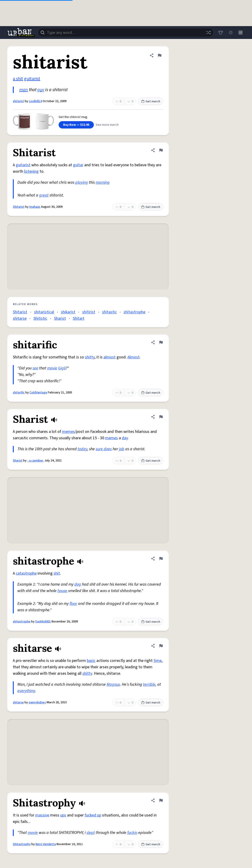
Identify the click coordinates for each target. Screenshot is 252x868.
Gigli (62, 368)
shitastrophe (134, 312)
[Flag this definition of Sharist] (161, 417)
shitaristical (44, 312)
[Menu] (241, 33)
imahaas (35, 207)
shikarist (68, 312)
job (122, 449)
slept (91, 833)
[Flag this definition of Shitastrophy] (161, 800)
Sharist (60, 318)
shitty (90, 357)
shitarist (18, 101)
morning (103, 182)
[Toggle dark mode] (230, 33)
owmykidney (37, 702)
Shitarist (19, 207)
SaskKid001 (43, 622)
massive (42, 815)
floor (73, 604)
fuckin (132, 833)
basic (91, 661)
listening (31, 171)
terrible (149, 684)
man (24, 90)
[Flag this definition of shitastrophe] (161, 559)
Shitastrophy (22, 844)
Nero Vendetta (46, 844)
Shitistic (40, 318)
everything (26, 691)
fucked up (93, 815)
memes (68, 432)
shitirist (89, 312)
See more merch (107, 125)
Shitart (79, 318)
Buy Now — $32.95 (76, 125)
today (82, 449)
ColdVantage (38, 393)
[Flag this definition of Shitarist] (161, 150)
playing (82, 182)
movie (52, 368)
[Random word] (208, 33)
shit (57, 573)
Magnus (113, 684)
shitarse (20, 318)
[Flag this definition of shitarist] (160, 55)
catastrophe (26, 573)
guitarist (32, 79)
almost (110, 357)
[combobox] (126, 33)
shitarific (19, 393)
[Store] (220, 33)
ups (63, 815)
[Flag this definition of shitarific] (161, 342)
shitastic (109, 312)
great (44, 195)
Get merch (151, 101)
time (158, 661)
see (35, 368)
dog (78, 584)
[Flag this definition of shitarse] (161, 646)
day (125, 438)
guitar (78, 165)
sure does (104, 449)
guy (41, 90)
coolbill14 (35, 101)
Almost (134, 357)
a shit (18, 79)
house (62, 591)
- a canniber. (35, 461)
